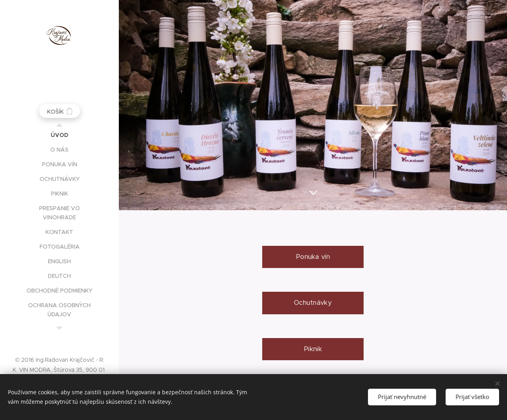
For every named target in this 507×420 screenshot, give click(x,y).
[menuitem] (59, 135)
